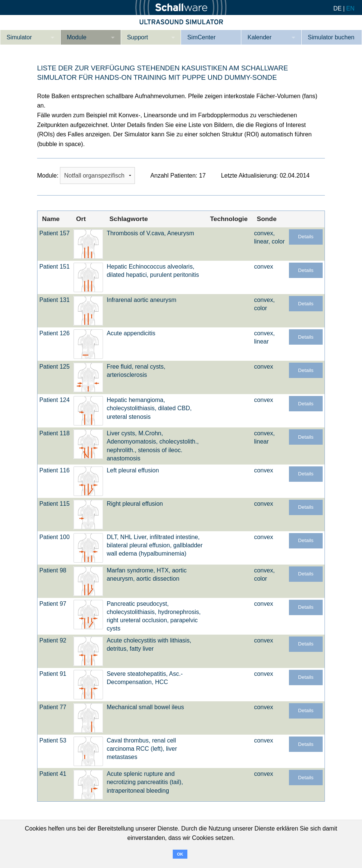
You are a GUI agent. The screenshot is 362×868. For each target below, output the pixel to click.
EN (350, 8)
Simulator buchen (331, 37)
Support (138, 37)
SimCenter (202, 37)
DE (337, 8)
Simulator (19, 37)
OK (180, 854)
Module (76, 37)
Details (306, 237)
